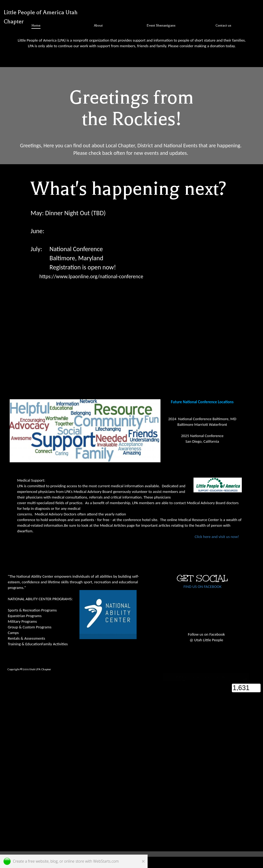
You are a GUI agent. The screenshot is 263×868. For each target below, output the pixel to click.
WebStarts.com (106, 861)
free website (38, 861)
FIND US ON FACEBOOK (203, 587)
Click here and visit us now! (129, 537)
